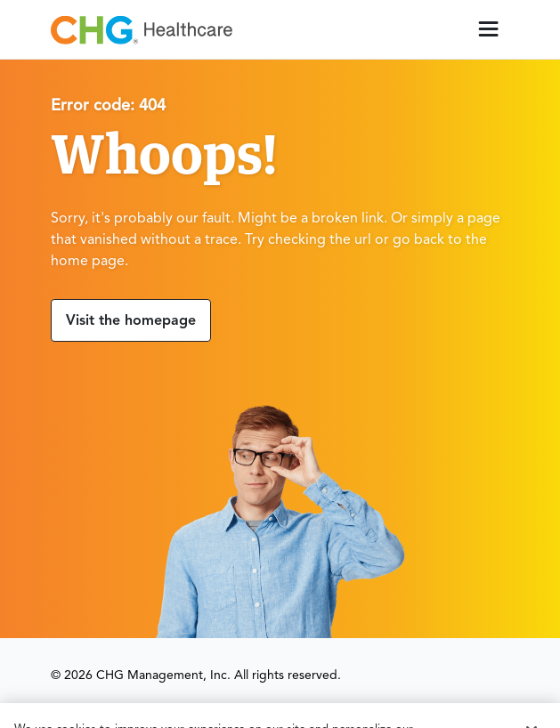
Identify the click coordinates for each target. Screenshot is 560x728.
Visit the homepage (131, 321)
